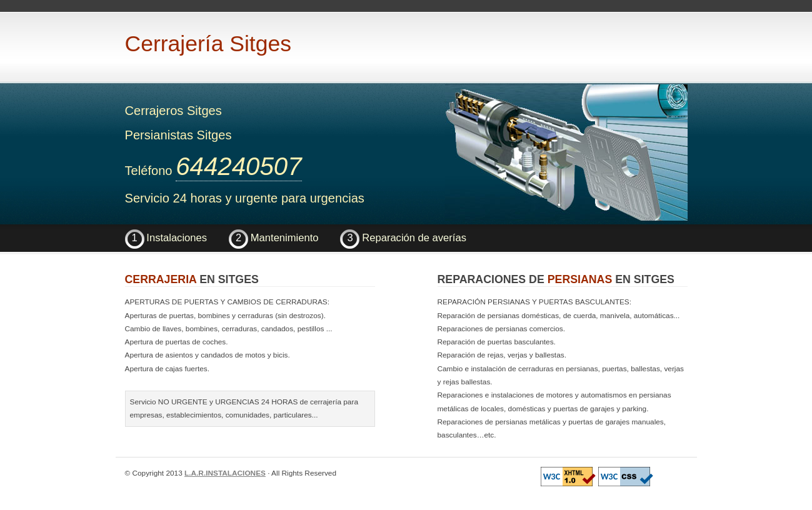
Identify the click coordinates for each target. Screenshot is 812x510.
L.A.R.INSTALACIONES (225, 473)
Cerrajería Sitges (208, 44)
